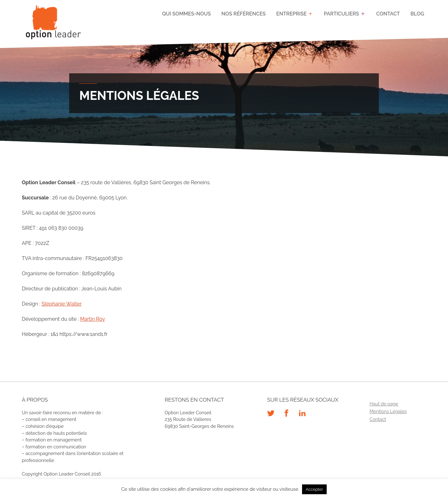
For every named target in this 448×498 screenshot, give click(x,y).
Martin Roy (93, 319)
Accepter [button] (315, 489)
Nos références (244, 14)
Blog (417, 14)
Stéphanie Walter (61, 304)
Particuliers (341, 14)
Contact (388, 14)
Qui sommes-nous (186, 14)
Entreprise (291, 14)
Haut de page (384, 404)
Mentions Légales (388, 411)
